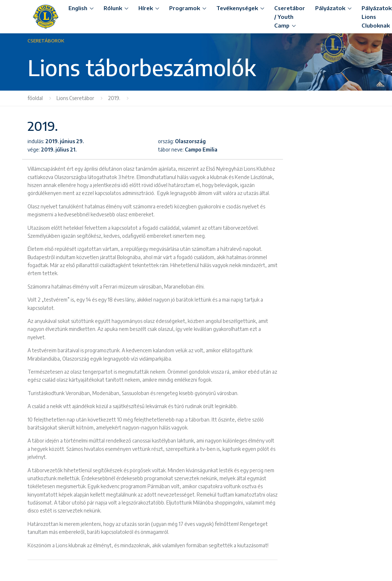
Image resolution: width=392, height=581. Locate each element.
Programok (185, 8)
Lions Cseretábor (75, 98)
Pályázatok (330, 8)
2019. (115, 98)
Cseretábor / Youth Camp (290, 17)
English (78, 8)
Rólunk (113, 8)
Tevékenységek (237, 8)
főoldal (35, 98)
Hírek (146, 8)
